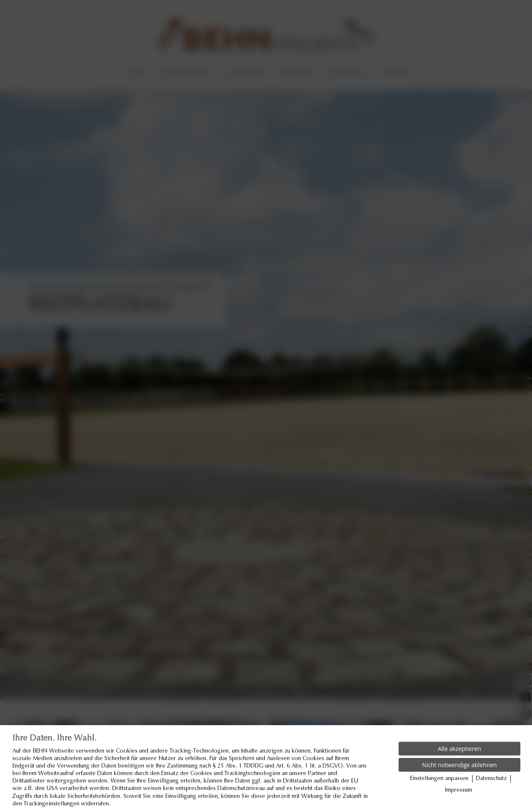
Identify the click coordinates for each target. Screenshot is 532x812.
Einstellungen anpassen (439, 779)
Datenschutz (491, 779)
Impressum (459, 790)
